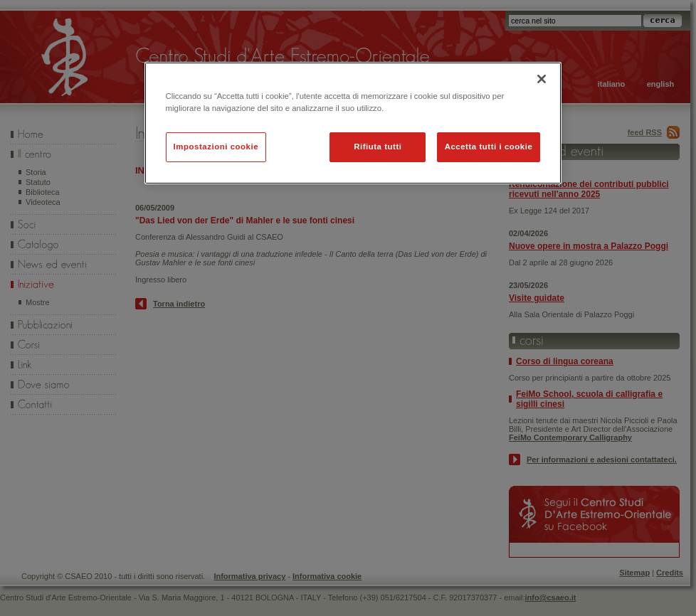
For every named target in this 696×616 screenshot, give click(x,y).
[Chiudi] (542, 79)
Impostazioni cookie (216, 147)
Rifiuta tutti (378, 147)
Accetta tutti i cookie (489, 147)
